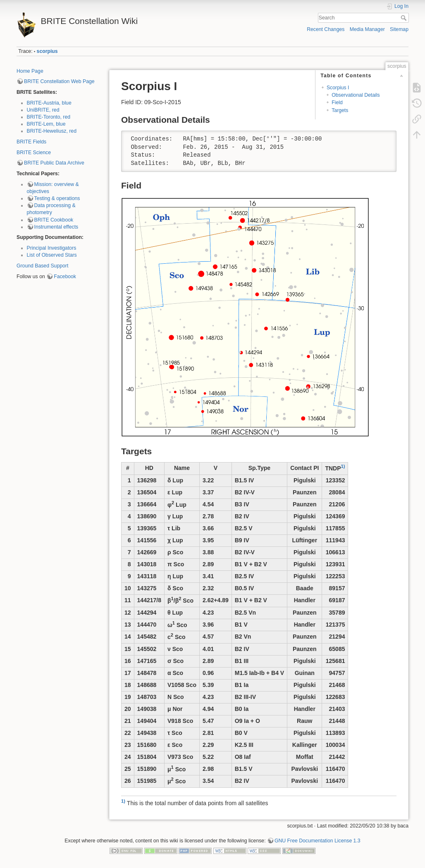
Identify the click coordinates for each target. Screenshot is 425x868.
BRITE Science (34, 153)
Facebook (65, 277)
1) (343, 466)
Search (405, 18)
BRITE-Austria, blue (49, 103)
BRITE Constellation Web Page (59, 81)
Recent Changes (326, 29)
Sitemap (399, 29)
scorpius (47, 51)
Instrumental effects (56, 227)
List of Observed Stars (52, 255)
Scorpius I (338, 88)
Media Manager (367, 29)
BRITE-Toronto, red (49, 117)
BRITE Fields (31, 142)
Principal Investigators (52, 248)
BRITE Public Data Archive (54, 163)
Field (337, 103)
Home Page (30, 71)
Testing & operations (57, 198)
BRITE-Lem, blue (46, 124)
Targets (340, 110)
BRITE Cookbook (54, 220)
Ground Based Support (42, 266)
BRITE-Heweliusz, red (52, 131)
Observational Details (356, 95)
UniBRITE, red (43, 110)
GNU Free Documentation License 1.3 (318, 841)
